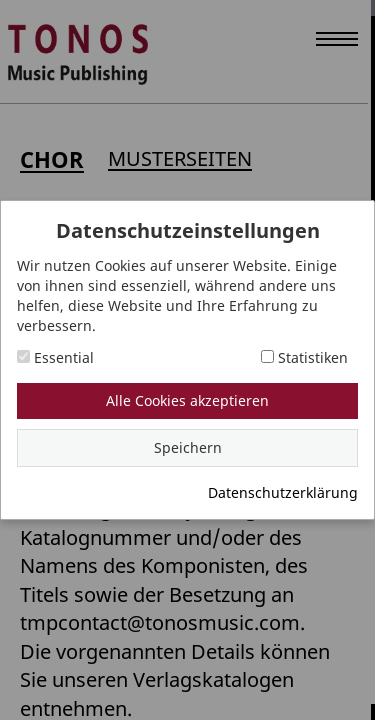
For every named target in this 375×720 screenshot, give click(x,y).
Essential (55, 357)
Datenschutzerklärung (283, 492)
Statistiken (304, 357)
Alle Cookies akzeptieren (187, 400)
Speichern (188, 447)
